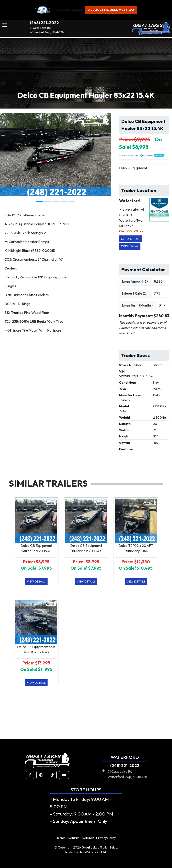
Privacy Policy (106, 838)
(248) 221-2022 (44, 23)
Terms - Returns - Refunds (75, 838)
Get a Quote (130, 239)
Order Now (130, 246)
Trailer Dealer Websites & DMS (86, 852)
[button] (30, 775)
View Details (36, 581)
